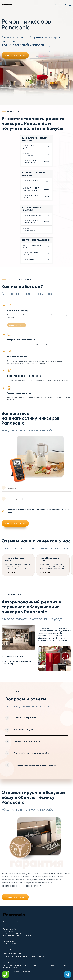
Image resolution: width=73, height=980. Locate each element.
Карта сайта (8, 950)
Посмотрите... (11, 572)
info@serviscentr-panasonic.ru (14, 934)
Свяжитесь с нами (15, 55)
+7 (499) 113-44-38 (59, 5)
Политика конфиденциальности (15, 954)
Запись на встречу (17, 325)
